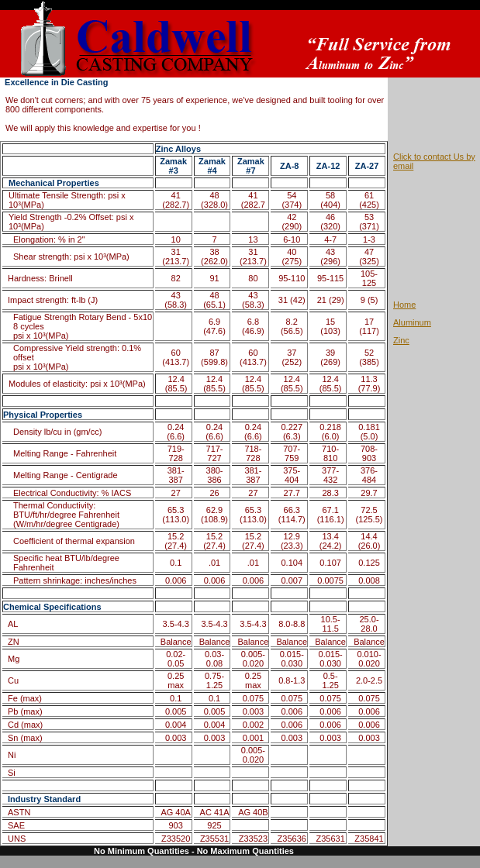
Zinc (401, 340)
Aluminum (412, 322)
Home (404, 305)
